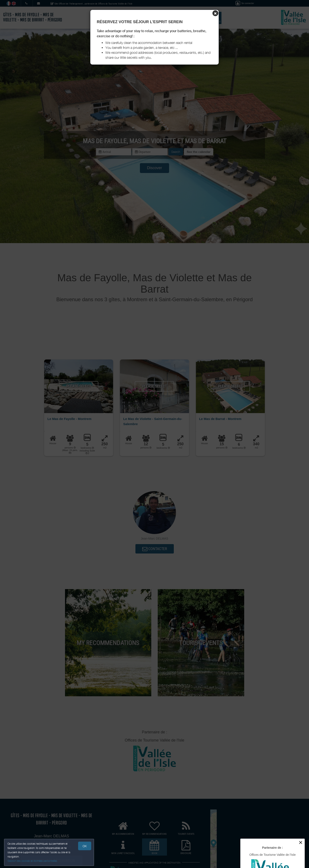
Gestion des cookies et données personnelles (33, 861)
